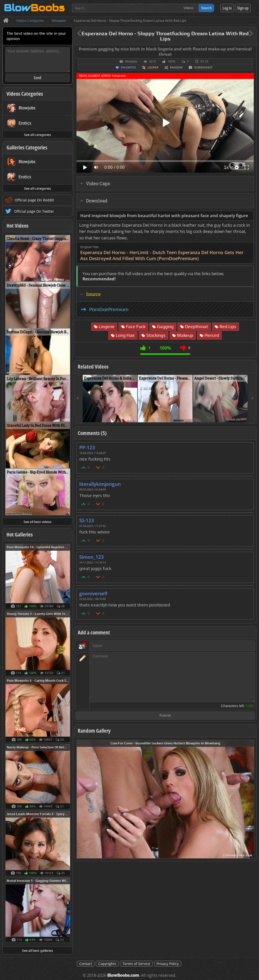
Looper (153, 67)
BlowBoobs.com (123, 975)
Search (206, 8)
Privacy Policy (168, 964)
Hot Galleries (20, 534)
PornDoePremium (109, 309)
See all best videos (37, 522)
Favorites (128, 67)
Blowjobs (131, 61)
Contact (86, 964)
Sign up (243, 8)
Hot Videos (17, 226)
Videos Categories (25, 94)
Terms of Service (136, 964)
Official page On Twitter (34, 211)
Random (176, 67)
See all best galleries (37, 951)
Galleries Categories (27, 147)
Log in (227, 8)
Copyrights (107, 964)
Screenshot (203, 67)
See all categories (37, 135)
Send (37, 78)
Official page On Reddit (34, 200)
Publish (165, 716)
